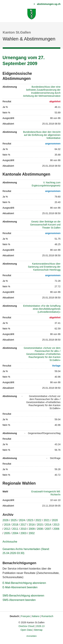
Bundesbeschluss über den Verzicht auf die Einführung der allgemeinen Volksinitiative (42, 135)
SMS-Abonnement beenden (19, 600)
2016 (32, 525)
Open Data (26, 630)
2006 (56, 529)
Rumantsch (47, 616)
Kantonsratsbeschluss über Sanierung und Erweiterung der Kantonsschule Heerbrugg (44, 267)
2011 (15, 529)
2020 (55, 520)
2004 (15, 533)
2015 (40, 525)
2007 (48, 529)
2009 (32, 529)
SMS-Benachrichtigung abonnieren (23, 596)
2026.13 (40, 626)
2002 (32, 533)
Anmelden (32, 636)
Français (26, 616)
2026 (6, 520)
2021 (47, 520)
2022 (38, 520)
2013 (56, 525)
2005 (7, 533)
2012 (7, 529)
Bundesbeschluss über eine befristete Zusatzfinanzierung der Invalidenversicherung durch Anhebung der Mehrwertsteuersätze (42, 91)
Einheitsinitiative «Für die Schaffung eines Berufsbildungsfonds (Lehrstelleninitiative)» (42, 309)
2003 (24, 533)
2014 (48, 525)
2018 (15, 525)
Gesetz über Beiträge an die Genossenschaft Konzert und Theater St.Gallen (45, 225)
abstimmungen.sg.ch (49, 4)
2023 (30, 520)
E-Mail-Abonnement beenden (20, 587)
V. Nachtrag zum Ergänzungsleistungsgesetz (46, 184)
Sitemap (38, 630)
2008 (40, 529)
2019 (7, 525)
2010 (24, 529)
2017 (24, 525)
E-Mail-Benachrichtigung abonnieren (24, 583)
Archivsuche (10, 542)
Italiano (36, 616)
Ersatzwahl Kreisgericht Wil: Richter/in (46, 493)
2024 (22, 520)
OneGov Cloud (26, 626)
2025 (14, 520)
